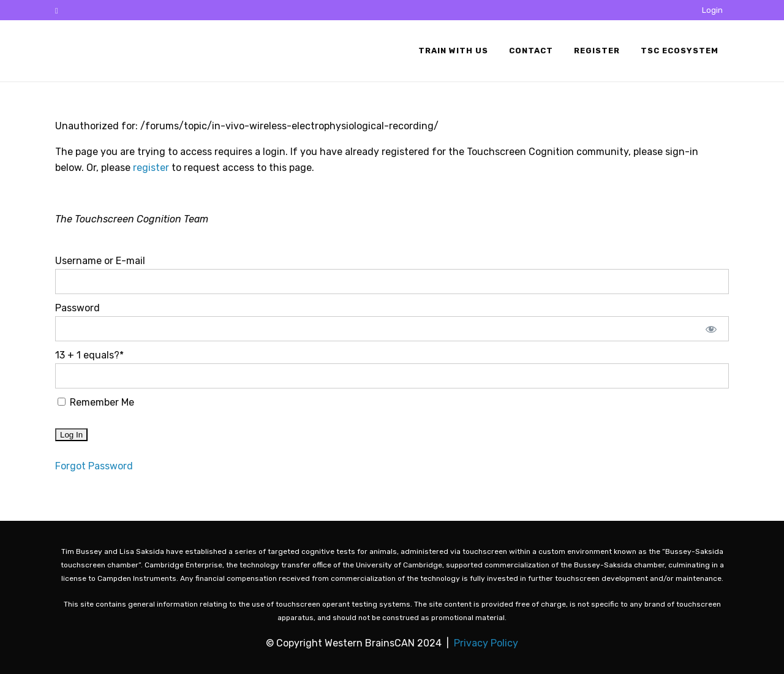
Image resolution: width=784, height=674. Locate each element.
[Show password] (711, 329)
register (151, 168)
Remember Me (96, 402)
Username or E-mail (100, 261)
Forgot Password (94, 466)
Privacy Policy (486, 643)
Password (77, 308)
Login (712, 10)
